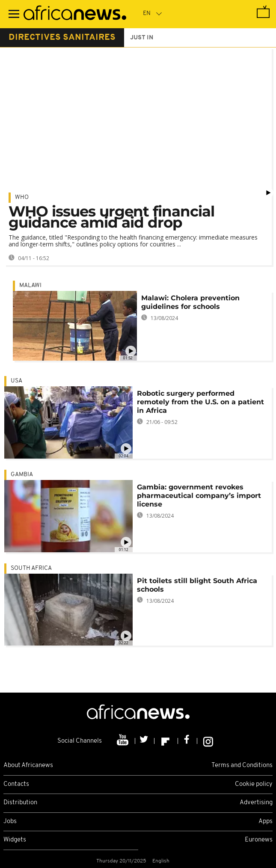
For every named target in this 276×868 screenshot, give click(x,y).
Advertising (256, 803)
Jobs (10, 822)
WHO (22, 197)
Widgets (15, 840)
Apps (266, 822)
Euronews (259, 840)
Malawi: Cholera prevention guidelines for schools (190, 302)
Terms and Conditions (242, 766)
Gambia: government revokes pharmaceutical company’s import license (199, 496)
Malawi (30, 286)
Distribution (20, 803)
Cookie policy (254, 784)
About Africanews (28, 766)
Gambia (22, 475)
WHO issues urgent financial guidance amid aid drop (111, 217)
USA (16, 381)
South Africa (31, 568)
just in (142, 38)
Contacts (16, 784)
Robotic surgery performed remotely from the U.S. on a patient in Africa (200, 402)
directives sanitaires (62, 38)
